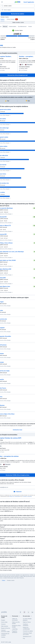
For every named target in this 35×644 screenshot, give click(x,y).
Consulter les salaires (28, 631)
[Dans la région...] (17, 10)
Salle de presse (5, 626)
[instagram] (24, 612)
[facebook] (20, 612)
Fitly (24, 638)
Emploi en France (27, 622)
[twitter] (28, 612)
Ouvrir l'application (29, 2)
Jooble (9, 642)
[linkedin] (32, 612)
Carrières (3, 637)
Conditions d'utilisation (27, 496)
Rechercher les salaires (17, 14)
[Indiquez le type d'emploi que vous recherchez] (17, 6)
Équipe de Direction (6, 628)
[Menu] (2, 2)
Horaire (30, 26)
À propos (3, 620)
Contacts (3, 624)
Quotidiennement (22, 26)
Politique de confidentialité (15, 496)
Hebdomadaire (13, 26)
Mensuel (5, 26)
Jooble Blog (15, 629)
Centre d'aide (4, 622)
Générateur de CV (27, 636)
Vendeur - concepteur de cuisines (26, 57)
